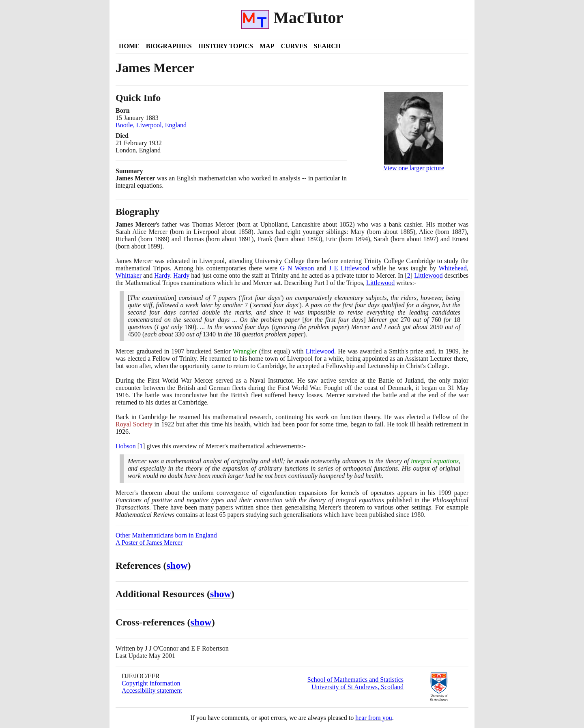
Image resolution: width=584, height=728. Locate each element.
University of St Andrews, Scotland (357, 687)
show (177, 565)
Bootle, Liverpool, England (151, 125)
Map (267, 46)
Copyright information (151, 683)
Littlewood (428, 275)
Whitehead (453, 268)
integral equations (435, 461)
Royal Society (134, 424)
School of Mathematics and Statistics (355, 680)
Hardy (162, 275)
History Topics (226, 46)
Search (327, 46)
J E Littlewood (349, 268)
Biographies (169, 46)
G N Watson (297, 268)
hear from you (374, 718)
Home (129, 46)
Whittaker (129, 275)
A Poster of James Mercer (149, 543)
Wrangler (245, 351)
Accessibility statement (152, 691)
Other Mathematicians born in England (166, 535)
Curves (294, 46)
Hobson (126, 446)
